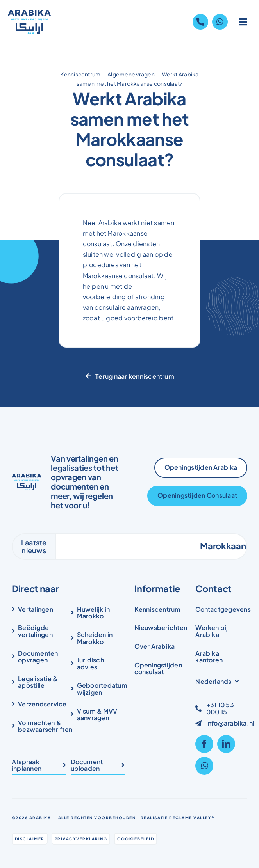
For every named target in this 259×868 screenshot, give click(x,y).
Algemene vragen (131, 74)
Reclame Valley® (192, 818)
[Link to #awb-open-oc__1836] (243, 22)
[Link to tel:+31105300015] (200, 22)
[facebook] (204, 744)
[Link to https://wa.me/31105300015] (220, 22)
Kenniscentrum (80, 74)
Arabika (40, 818)
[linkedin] (226, 744)
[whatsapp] (204, 766)
